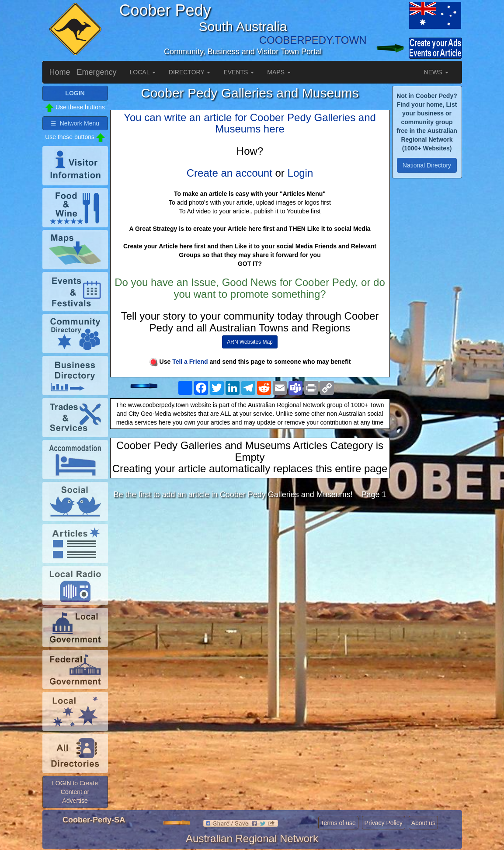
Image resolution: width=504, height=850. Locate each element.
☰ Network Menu (75, 123)
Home (60, 72)
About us (423, 823)
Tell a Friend (190, 362)
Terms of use (338, 823)
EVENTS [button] (239, 72)
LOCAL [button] (143, 72)
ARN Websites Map (250, 342)
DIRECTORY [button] (190, 72)
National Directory (427, 165)
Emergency (97, 72)
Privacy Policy (384, 823)
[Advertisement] (250, 575)
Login (301, 173)
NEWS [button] (436, 72)
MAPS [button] (279, 72)
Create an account (229, 173)
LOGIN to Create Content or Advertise (75, 792)
